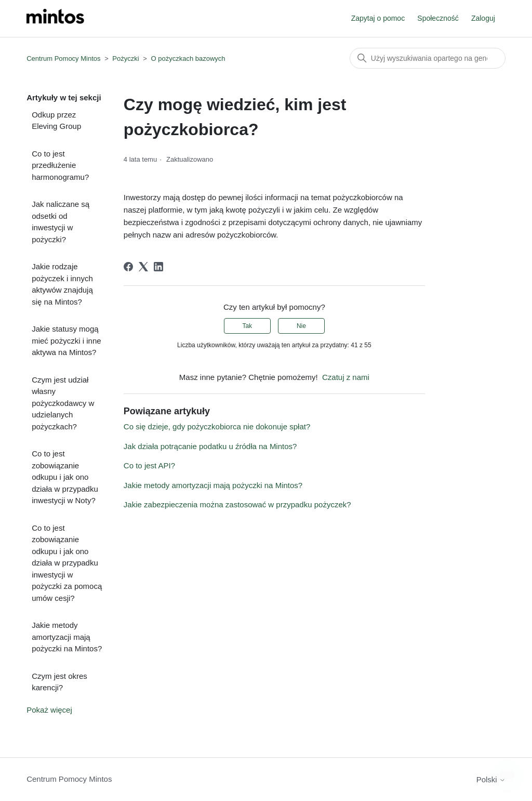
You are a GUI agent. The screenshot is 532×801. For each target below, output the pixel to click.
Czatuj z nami (346, 377)
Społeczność (438, 18)
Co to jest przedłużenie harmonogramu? (60, 165)
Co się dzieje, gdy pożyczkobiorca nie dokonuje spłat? (217, 426)
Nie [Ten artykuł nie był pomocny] (301, 326)
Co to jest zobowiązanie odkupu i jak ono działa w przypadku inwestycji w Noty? (65, 477)
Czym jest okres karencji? (59, 682)
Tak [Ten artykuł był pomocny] (247, 326)
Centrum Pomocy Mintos (64, 58)
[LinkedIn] (158, 267)
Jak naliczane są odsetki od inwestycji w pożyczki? (61, 222)
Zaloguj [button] (483, 18)
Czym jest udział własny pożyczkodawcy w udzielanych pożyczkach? (63, 403)
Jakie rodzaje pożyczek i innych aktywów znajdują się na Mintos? (62, 284)
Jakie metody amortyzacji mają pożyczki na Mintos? (67, 637)
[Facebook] (128, 267)
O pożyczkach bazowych (188, 58)
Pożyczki (125, 58)
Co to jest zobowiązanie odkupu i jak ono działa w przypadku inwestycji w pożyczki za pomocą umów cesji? (67, 563)
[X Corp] (143, 267)
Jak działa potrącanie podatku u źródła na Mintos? (210, 446)
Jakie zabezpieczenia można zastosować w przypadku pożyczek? (237, 504)
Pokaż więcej (49, 710)
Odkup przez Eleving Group (56, 121)
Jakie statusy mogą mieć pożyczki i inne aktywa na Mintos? (66, 340)
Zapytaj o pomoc (378, 18)
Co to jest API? (149, 465)
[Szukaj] (428, 58)
